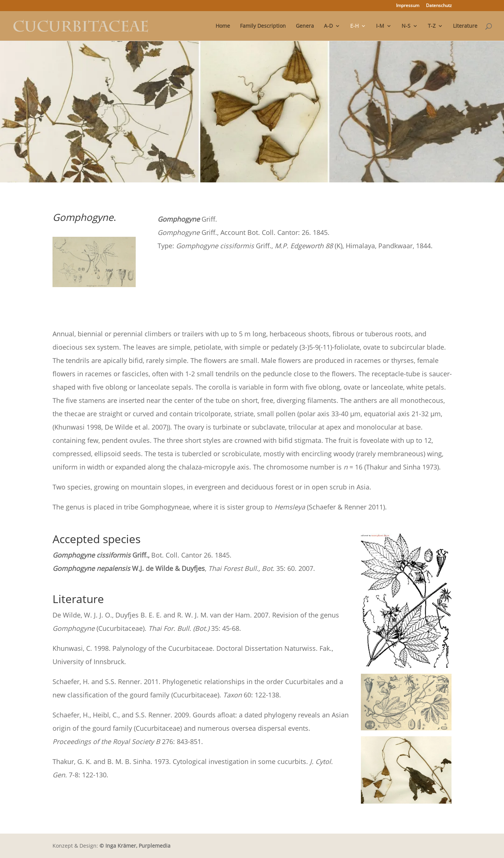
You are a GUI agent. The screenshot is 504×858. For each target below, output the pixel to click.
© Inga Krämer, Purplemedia (135, 846)
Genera (305, 26)
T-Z (432, 26)
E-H (354, 26)
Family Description (263, 26)
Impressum (408, 6)
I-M (380, 26)
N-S (406, 26)
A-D (328, 26)
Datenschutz (439, 6)
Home (223, 26)
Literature (465, 26)
